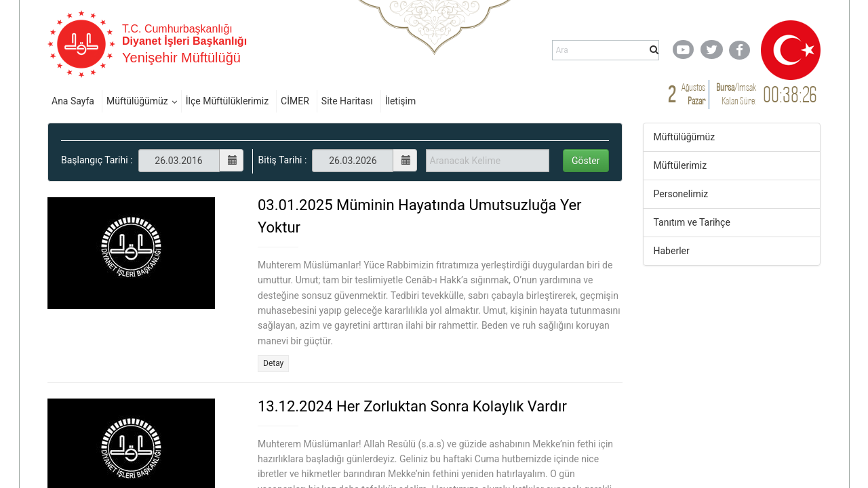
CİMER (295, 101)
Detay (273, 363)
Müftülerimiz (680, 165)
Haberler (672, 251)
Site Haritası (347, 101)
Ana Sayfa (73, 101)
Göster (586, 161)
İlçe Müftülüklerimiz (227, 101)
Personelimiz (681, 194)
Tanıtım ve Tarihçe (692, 222)
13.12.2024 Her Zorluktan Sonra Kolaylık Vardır (412, 406)
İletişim (401, 101)
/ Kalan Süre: (736, 94)
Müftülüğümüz (137, 101)
